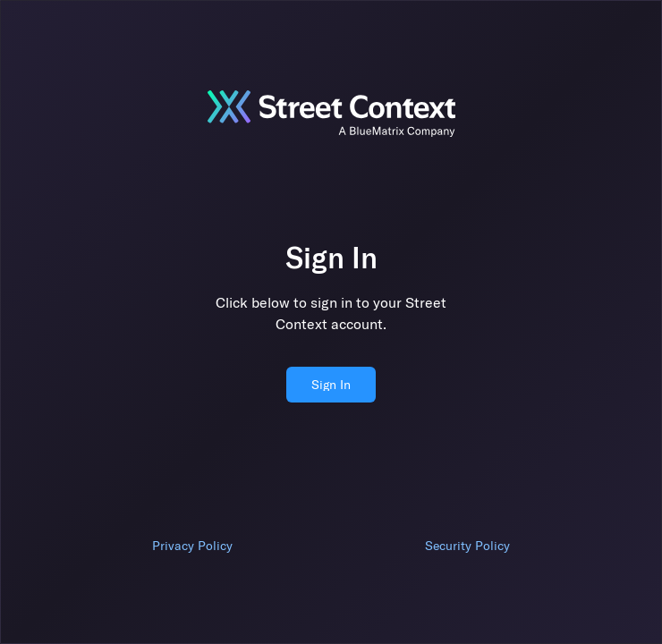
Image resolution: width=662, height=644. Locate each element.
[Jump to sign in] (331, 114)
